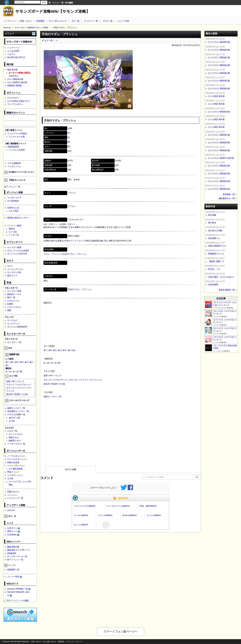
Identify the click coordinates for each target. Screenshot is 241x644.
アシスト (84, 380)
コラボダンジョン (15, 475)
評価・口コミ (26, 21)
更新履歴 (40, 21)
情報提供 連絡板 (14, 86)
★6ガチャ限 (14, 418)
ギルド (10, 266)
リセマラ (11, 54)
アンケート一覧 (91, 21)
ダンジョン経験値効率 (17, 327)
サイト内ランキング (58, 21)
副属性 (10, 304)
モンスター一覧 (14, 342)
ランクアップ (13, 324)
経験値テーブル (14, 294)
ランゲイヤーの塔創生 (17, 134)
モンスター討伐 (14, 272)
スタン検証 (14, 211)
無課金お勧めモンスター (18, 218)
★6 (50, 350)
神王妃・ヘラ (214, 269)
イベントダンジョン (16, 466)
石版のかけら (13, 492)
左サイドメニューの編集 (16, 600)
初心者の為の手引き (16, 57)
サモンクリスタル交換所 (18, 251)
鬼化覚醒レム (214, 238)
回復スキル (14, 437)
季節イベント (13, 472)
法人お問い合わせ (49, 642)
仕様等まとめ (13, 208)
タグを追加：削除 (57, 41)
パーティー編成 (14, 226)
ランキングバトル (15, 269)
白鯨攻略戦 (213, 285)
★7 (69, 133)
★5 (55, 350)
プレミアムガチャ (15, 104)
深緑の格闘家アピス (217, 246)
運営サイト (12, 531)
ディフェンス (96, 380)
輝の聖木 (212, 223)
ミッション (12, 495)
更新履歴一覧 (13, 570)
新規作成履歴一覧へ (228, 290)
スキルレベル (13, 301)
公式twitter (12, 535)
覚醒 (9, 310)
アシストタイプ (78, 241)
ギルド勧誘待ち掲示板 (17, 82)
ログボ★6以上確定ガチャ (19, 101)
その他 (62, 384)
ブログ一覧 (107, 21)
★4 (59, 350)
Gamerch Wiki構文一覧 (17, 589)
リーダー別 (14, 235)
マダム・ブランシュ (52, 254)
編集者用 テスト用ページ (18, 550)
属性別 (12, 229)
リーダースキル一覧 (16, 444)
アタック (47, 380)
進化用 (46, 384)
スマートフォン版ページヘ (120, 630)
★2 (69, 350)
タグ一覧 (75, 21)
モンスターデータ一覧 (17, 556)
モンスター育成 (14, 291)
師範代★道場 (13, 462)
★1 (74, 350)
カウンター (74, 380)
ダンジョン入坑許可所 (17, 254)
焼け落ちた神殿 (215, 231)
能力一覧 (11, 297)
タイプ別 (13, 232)
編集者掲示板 (13, 547)
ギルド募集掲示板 (15, 79)
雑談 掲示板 (12, 70)
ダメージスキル (16, 434)
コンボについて (14, 198)
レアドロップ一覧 (15, 498)
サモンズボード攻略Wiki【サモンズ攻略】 (53, 11)
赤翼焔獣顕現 (13, 147)
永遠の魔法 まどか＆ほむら (221, 277)
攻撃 (45, 376)
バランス (57, 376)
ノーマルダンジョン (16, 456)
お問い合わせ (36, 642)
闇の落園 (212, 215)
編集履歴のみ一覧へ (228, 198)
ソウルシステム (14, 307)
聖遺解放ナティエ (216, 254)
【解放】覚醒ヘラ (216, 261)
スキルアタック (60, 380)
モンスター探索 (14, 247)
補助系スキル (15, 441)
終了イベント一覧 (12, 187)
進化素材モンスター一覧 (18, 411)
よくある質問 (13, 51)
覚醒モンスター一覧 (52, 397)
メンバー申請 (123, 21)
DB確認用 (12, 553)
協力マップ (12, 276)
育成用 (54, 384)
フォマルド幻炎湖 (17, 150)
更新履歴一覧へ (230, 194)
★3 (64, 350)
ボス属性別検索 (16, 469)
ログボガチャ (13, 98)
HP (50, 376)
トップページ (9, 21)
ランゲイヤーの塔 (17, 137)
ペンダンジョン (14, 166)
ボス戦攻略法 (13, 201)
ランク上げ (12, 320)
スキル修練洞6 (14, 163)
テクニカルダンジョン (17, 459)
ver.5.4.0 (11, 510)
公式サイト (12, 528)
